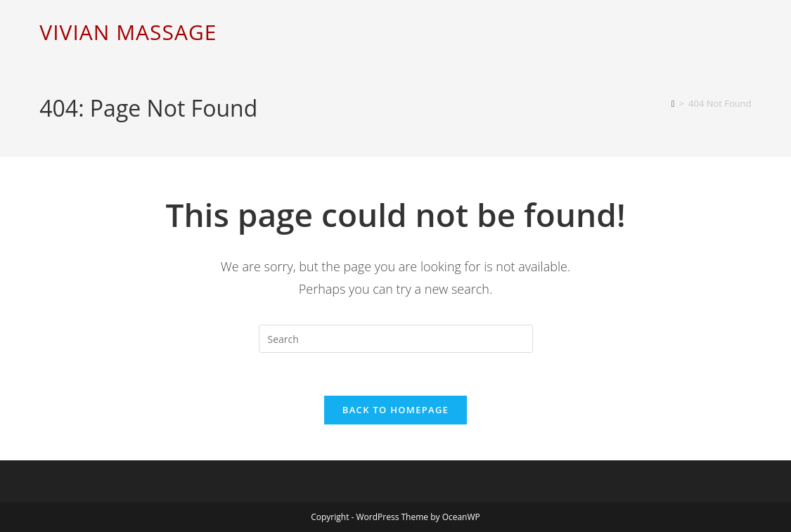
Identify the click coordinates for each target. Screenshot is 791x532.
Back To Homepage (395, 410)
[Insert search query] (396, 339)
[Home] (673, 103)
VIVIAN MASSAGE (128, 32)
